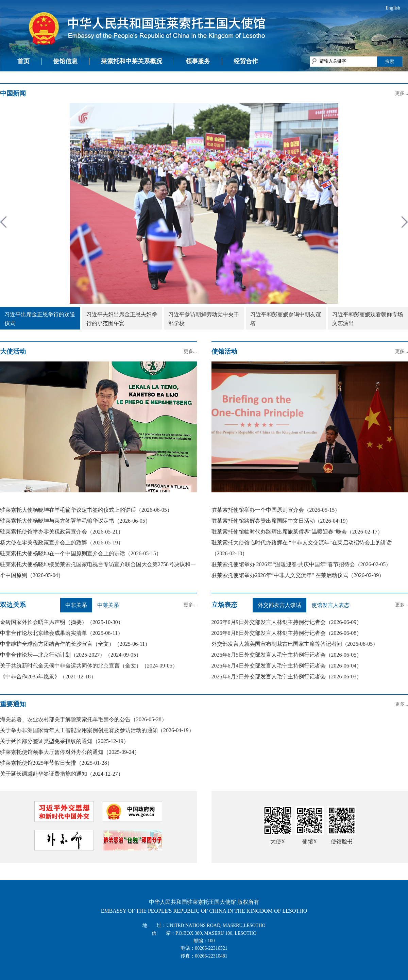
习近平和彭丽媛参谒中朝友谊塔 (286, 319)
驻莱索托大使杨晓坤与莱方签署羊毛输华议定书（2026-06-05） (75, 521)
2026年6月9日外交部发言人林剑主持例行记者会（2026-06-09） (287, 622)
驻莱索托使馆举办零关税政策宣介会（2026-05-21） (62, 532)
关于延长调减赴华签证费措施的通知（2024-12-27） (62, 774)
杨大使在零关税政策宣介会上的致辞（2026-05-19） (62, 543)
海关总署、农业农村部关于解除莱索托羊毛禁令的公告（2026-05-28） (83, 719)
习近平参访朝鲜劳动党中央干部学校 (204, 319)
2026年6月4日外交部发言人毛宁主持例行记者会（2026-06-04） (287, 666)
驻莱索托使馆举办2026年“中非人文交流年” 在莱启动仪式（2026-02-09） (298, 575)
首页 (23, 61)
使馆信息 (65, 61)
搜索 (390, 61)
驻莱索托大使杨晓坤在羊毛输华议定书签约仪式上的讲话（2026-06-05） (86, 510)
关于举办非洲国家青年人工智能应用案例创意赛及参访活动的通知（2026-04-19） (97, 730)
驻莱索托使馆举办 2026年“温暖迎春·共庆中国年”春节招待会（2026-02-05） (301, 564)
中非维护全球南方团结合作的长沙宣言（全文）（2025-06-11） (75, 644)
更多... (402, 93)
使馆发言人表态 (330, 605)
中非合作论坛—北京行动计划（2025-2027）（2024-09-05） (71, 655)
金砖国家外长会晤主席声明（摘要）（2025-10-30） (62, 622)
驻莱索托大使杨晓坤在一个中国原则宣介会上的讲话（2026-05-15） (81, 553)
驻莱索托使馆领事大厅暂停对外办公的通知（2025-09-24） (70, 752)
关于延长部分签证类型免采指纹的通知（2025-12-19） (64, 741)
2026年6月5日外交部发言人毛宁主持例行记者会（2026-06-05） (287, 655)
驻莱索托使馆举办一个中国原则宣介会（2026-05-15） (276, 510)
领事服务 (198, 61)
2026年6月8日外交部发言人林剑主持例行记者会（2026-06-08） (287, 633)
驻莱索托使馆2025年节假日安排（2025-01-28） (56, 763)
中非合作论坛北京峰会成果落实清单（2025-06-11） (62, 633)
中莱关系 (108, 605)
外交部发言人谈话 (279, 605)
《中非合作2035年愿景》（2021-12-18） (48, 677)
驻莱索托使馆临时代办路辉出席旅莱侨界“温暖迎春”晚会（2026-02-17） (297, 532)
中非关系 (76, 605)
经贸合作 (246, 61)
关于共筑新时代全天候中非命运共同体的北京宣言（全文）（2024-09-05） (89, 666)
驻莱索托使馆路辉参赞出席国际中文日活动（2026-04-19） (281, 521)
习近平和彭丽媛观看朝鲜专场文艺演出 (368, 319)
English (393, 8)
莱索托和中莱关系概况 (132, 61)
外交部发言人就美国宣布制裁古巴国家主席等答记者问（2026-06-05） (295, 644)
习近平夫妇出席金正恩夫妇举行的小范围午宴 (122, 319)
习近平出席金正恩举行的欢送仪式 (40, 319)
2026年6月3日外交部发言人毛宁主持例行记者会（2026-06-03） (287, 677)
